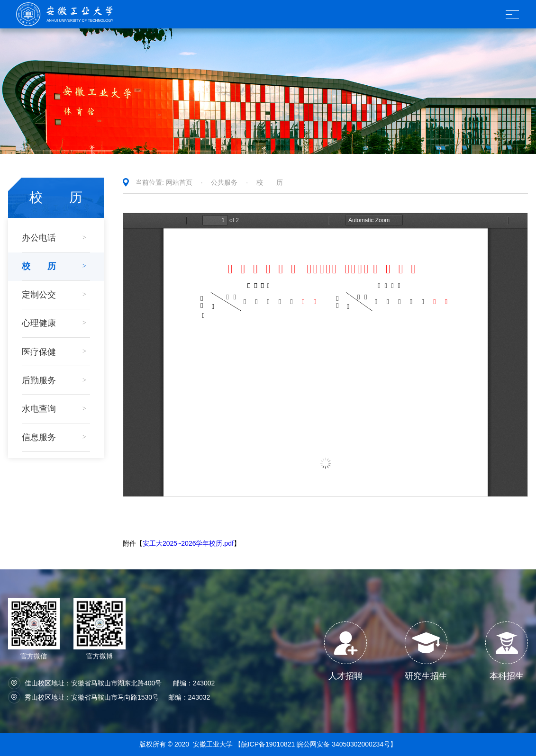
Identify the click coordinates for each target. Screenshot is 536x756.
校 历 (270, 182)
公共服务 (224, 182)
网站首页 (179, 182)
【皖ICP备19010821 (266, 744)
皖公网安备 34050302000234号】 (347, 744)
